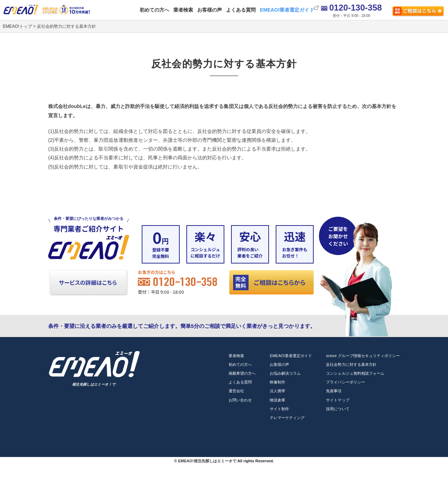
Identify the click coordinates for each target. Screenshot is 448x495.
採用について (338, 409)
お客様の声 (210, 10)
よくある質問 (241, 10)
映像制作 (277, 382)
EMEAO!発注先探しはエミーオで (207, 461)
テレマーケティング (287, 418)
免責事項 (334, 391)
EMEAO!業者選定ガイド (287, 10)
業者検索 (183, 10)
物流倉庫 (277, 400)
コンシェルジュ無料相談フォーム (355, 373)
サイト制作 (279, 409)
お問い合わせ (240, 400)
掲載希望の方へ (242, 373)
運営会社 (236, 391)
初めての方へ (154, 10)
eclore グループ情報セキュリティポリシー (363, 356)
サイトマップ (338, 400)
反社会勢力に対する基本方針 (351, 364)
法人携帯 (277, 391)
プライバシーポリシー (345, 382)
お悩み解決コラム (285, 373)
